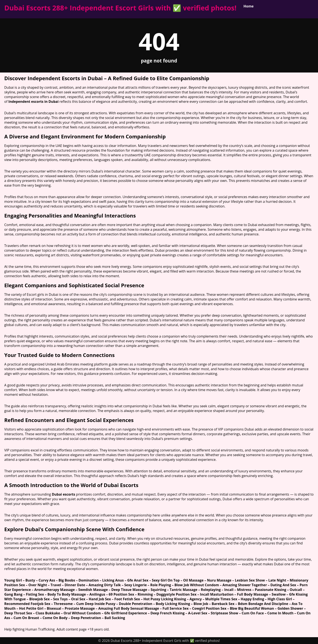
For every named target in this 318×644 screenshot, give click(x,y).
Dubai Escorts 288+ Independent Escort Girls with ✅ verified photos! (120, 8)
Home (249, 6)
